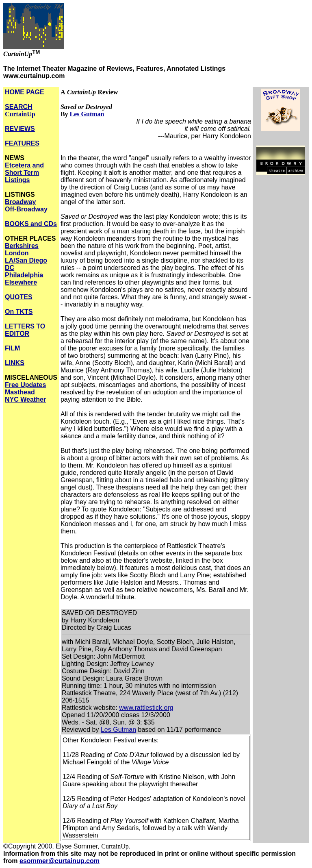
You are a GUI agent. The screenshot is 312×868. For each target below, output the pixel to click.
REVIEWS (20, 129)
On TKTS (19, 312)
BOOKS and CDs (31, 224)
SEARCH (20, 110)
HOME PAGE (25, 92)
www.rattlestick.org (146, 708)
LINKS (15, 363)
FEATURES (22, 143)
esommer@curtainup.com (60, 861)
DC (10, 268)
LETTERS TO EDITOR (25, 330)
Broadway (20, 202)
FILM (12, 348)
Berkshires (22, 246)
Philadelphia (24, 275)
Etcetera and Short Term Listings (24, 173)
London (17, 253)
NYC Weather (25, 399)
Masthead (20, 392)
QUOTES (19, 297)
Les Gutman (87, 114)
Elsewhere (21, 282)
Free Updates (25, 385)
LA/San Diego (26, 260)
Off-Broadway (26, 209)
